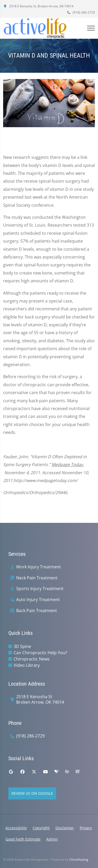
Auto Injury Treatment (38, 600)
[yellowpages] (77, 772)
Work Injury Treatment (39, 567)
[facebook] (22, 772)
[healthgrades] (56, 772)
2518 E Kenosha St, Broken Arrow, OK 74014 (38, 6)
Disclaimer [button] (65, 828)
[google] (11, 772)
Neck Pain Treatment (37, 578)
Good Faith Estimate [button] (23, 839)
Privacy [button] (86, 828)
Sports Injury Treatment (40, 589)
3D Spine (22, 646)
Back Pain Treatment (37, 611)
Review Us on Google (32, 793)
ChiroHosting (79, 859)
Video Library (27, 665)
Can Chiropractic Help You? (40, 653)
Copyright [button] (41, 828)
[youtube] (45, 772)
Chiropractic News (32, 659)
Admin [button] (52, 839)
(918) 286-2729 (81, 12)
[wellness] (67, 772)
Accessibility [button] (16, 828)
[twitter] (34, 772)
